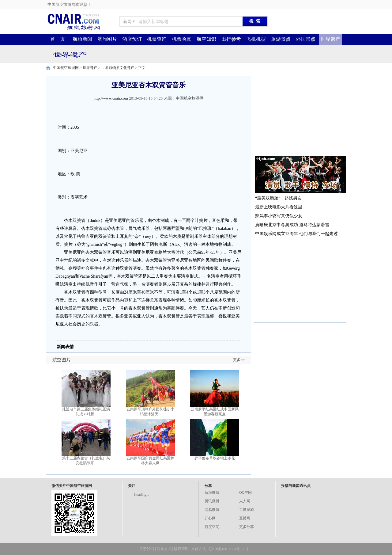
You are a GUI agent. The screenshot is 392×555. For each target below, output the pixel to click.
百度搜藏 (247, 510)
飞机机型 (256, 39)
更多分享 (247, 527)
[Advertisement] (300, 114)
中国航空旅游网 (66, 68)
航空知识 (206, 39)
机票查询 (157, 39)
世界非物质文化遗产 (118, 68)
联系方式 (164, 549)
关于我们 (147, 549)
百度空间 (212, 527)
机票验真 (182, 39)
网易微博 (212, 510)
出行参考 (231, 39)
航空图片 (62, 360)
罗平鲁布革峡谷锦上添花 (215, 458)
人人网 (245, 501)
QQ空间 (245, 492)
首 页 (58, 39)
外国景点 (306, 39)
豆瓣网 (245, 518)
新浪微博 (212, 492)
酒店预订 (132, 39)
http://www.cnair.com (111, 98)
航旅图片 (107, 39)
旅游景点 (281, 39)
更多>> (239, 360)
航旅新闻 (82, 39)
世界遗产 (330, 39)
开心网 (210, 518)
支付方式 (198, 549)
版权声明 (181, 549)
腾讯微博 (212, 501)
